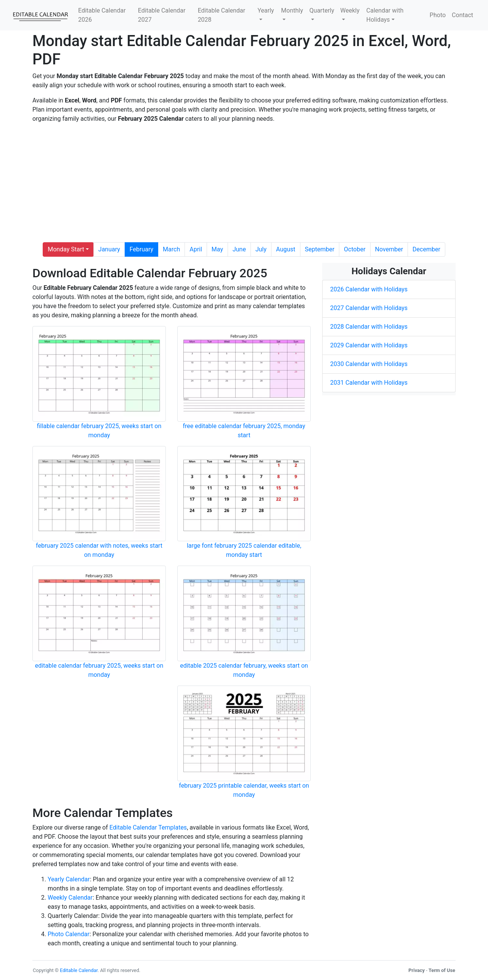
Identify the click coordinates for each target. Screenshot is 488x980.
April (196, 249)
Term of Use (442, 970)
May (217, 249)
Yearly (266, 10)
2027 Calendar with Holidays (369, 308)
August (286, 249)
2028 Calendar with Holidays (369, 327)
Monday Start (66, 249)
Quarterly (322, 10)
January (109, 249)
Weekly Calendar (70, 898)
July (261, 249)
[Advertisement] (244, 183)
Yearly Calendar (69, 879)
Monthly (292, 10)
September (320, 249)
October (355, 249)
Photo (438, 15)
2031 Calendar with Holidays (369, 383)
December (426, 249)
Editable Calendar (79, 970)
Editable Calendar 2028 (222, 15)
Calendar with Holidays (385, 15)
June (239, 249)
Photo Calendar (69, 934)
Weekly (350, 10)
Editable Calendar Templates (148, 827)
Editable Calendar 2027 (162, 15)
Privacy (417, 970)
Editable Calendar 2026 (102, 15)
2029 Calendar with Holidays (369, 345)
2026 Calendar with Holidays (369, 289)
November (389, 249)
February (141, 249)
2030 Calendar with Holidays (369, 364)
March (171, 249)
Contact (462, 15)
